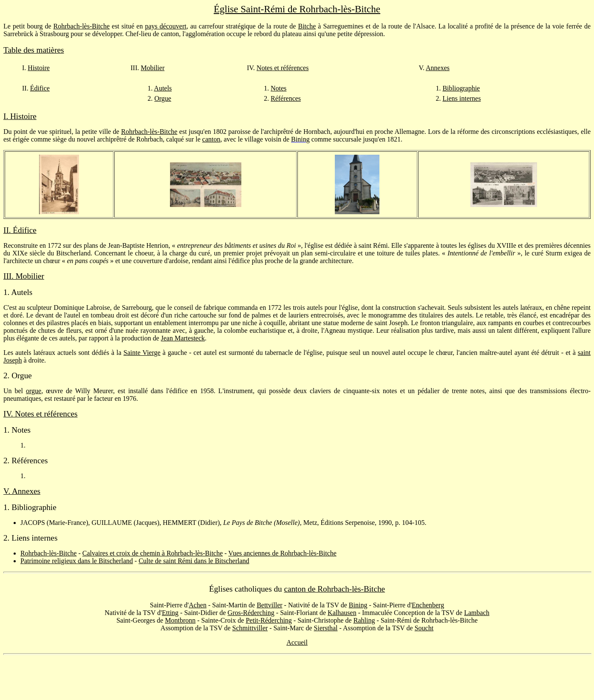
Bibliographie (461, 88)
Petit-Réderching (269, 620)
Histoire (39, 68)
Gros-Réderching (251, 613)
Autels (163, 88)
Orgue (163, 98)
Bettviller (269, 605)
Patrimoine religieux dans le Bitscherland (77, 561)
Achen (198, 605)
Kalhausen (342, 613)
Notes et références (283, 68)
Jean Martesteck (183, 338)
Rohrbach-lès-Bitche (82, 26)
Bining (358, 605)
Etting (170, 613)
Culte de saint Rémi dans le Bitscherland (194, 561)
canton (211, 139)
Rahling (364, 620)
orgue (34, 391)
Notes (279, 88)
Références (286, 98)
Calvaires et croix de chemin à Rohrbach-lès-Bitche (153, 553)
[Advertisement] (297, 677)
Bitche (307, 26)
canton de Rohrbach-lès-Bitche (334, 589)
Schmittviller (250, 628)
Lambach (477, 613)
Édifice (40, 88)
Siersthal (326, 628)
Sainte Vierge (142, 353)
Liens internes (461, 98)
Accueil (297, 642)
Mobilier (153, 68)
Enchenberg (428, 605)
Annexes (438, 68)
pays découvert (165, 26)
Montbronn (180, 620)
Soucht (424, 628)
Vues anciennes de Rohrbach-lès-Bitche (282, 553)
